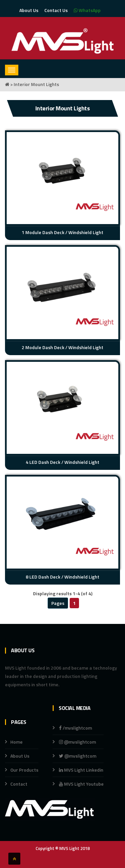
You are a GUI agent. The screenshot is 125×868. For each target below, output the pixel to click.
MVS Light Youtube (81, 784)
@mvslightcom (77, 742)
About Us (29, 10)
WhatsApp (87, 10)
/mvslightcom (75, 728)
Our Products (24, 770)
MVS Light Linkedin (81, 770)
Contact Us (56, 10)
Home (16, 742)
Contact (19, 784)
